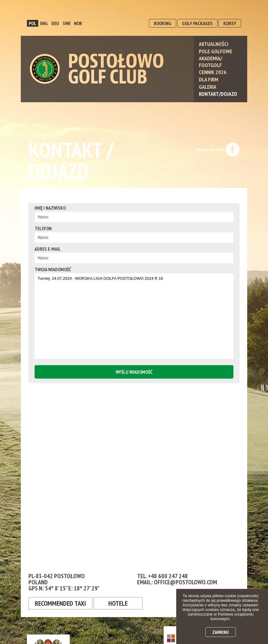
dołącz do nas (218, 150)
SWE (67, 23)
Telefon (43, 228)
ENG (44, 23)
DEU (55, 23)
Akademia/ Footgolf (210, 62)
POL (33, 23)
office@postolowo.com (185, 582)
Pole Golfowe (216, 51)
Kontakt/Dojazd (218, 94)
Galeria (208, 87)
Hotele (118, 603)
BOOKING (163, 23)
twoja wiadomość (53, 269)
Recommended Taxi (60, 603)
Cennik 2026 (213, 72)
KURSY (230, 23)
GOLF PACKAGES (197, 23)
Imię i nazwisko (50, 208)
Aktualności (214, 44)
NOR (78, 23)
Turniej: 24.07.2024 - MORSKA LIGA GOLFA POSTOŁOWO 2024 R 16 (134, 316)
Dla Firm (208, 79)
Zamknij (221, 632)
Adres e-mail (48, 249)
